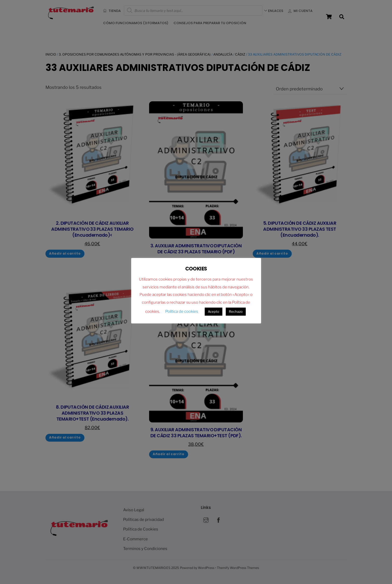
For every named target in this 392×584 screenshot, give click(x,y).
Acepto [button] (214, 311)
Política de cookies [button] (182, 311)
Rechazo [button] (236, 311)
